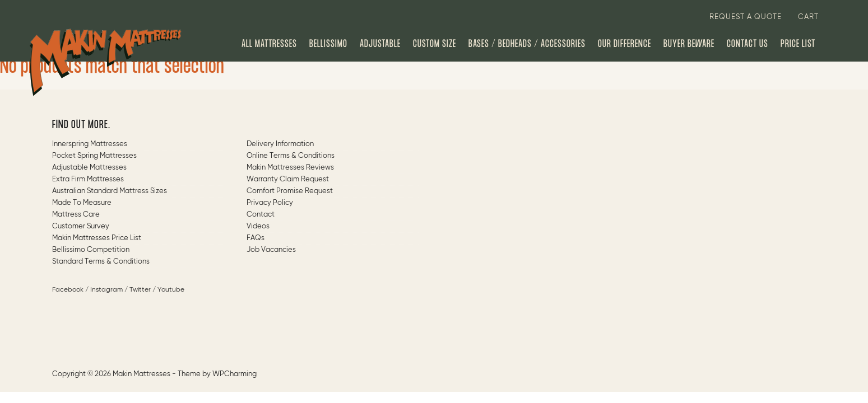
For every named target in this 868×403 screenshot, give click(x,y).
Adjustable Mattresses (89, 168)
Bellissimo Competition (91, 250)
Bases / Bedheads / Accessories (527, 44)
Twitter (140, 290)
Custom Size (435, 44)
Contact (261, 215)
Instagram (106, 290)
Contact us (748, 44)
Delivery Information (280, 144)
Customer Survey (81, 226)
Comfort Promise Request (290, 191)
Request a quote (746, 17)
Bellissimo (328, 44)
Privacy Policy (270, 203)
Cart (808, 17)
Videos (258, 226)
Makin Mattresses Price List (97, 238)
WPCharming (235, 374)
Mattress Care (76, 215)
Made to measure (82, 203)
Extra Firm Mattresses (88, 179)
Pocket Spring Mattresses (94, 156)
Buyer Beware (689, 44)
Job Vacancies (271, 250)
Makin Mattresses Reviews (290, 168)
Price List (798, 44)
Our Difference (625, 44)
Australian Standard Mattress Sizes (110, 191)
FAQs (256, 238)
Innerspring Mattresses (90, 144)
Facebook (68, 290)
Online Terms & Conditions (291, 156)
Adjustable (380, 44)
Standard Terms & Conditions (101, 262)
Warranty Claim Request (288, 179)
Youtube (171, 290)
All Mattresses (269, 44)
